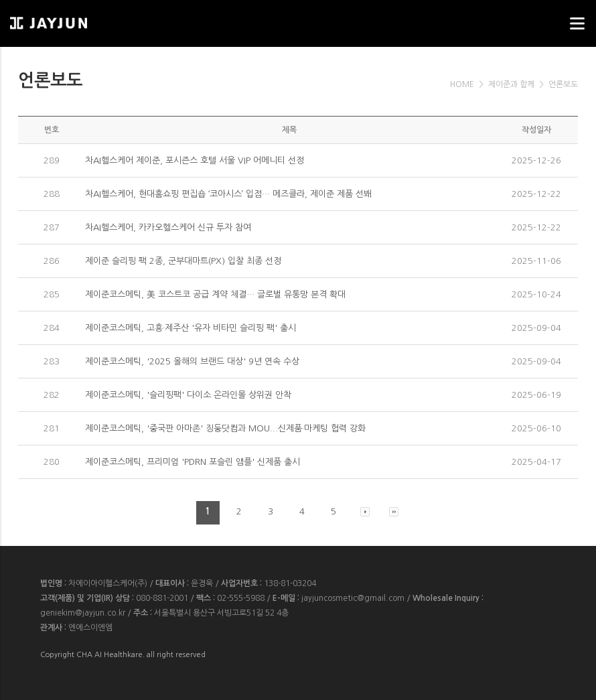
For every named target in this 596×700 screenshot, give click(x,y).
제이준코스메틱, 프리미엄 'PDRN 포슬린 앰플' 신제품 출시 (193, 462)
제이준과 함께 (511, 84)
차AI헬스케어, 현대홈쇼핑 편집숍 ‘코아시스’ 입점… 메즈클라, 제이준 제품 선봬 (228, 194)
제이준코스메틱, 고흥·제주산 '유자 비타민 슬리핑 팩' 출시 (191, 328)
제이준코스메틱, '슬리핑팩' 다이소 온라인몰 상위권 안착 (188, 395)
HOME (462, 84)
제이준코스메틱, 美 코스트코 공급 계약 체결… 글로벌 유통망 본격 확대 (215, 294)
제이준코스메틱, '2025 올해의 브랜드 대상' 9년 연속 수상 (192, 361)
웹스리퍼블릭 (77, 19)
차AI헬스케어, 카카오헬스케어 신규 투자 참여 (168, 227)
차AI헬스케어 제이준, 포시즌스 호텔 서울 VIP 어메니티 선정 (195, 160)
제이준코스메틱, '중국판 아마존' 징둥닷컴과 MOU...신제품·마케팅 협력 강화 (225, 428)
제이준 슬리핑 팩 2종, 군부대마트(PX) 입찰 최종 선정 (183, 261)
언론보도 (563, 84)
